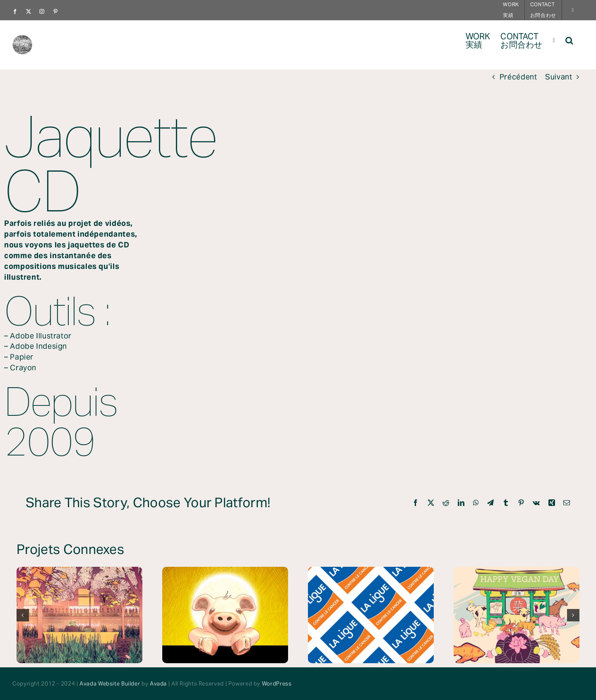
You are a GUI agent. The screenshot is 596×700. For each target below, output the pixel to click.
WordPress (277, 684)
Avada (158, 684)
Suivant (559, 77)
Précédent (518, 77)
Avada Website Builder (110, 684)
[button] (569, 40)
